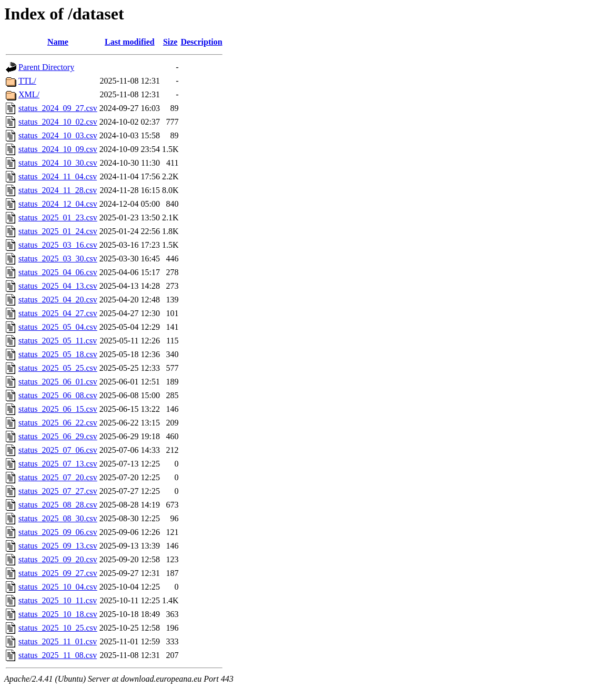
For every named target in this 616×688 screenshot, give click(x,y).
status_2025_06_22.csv (58, 423)
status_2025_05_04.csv (58, 327)
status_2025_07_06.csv (58, 450)
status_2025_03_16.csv (58, 245)
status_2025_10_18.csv (58, 614)
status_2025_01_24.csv (58, 231)
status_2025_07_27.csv (58, 491)
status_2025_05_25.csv (58, 368)
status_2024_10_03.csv (58, 135)
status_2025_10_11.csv (58, 600)
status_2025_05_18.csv (58, 354)
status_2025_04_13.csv (58, 286)
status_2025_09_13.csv (58, 546)
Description (201, 42)
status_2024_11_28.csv (58, 190)
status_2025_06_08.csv (58, 395)
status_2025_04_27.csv (58, 313)
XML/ (29, 94)
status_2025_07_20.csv (58, 477)
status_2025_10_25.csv (58, 628)
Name (58, 42)
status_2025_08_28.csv (58, 505)
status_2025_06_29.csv (58, 436)
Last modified (130, 42)
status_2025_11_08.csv (58, 655)
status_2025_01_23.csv (58, 217)
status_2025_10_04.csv (58, 587)
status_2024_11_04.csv (58, 176)
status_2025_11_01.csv (58, 641)
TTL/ (27, 81)
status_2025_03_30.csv (58, 259)
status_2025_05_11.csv (58, 341)
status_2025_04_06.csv (58, 272)
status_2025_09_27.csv (58, 573)
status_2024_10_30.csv (58, 163)
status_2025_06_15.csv (58, 409)
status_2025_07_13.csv (58, 464)
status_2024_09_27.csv (58, 108)
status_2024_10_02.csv (58, 122)
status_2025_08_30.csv (58, 518)
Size (170, 42)
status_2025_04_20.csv (58, 300)
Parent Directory (46, 67)
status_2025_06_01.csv (58, 382)
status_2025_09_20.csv (58, 559)
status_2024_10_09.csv (58, 149)
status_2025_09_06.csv (58, 532)
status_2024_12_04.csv (58, 204)
